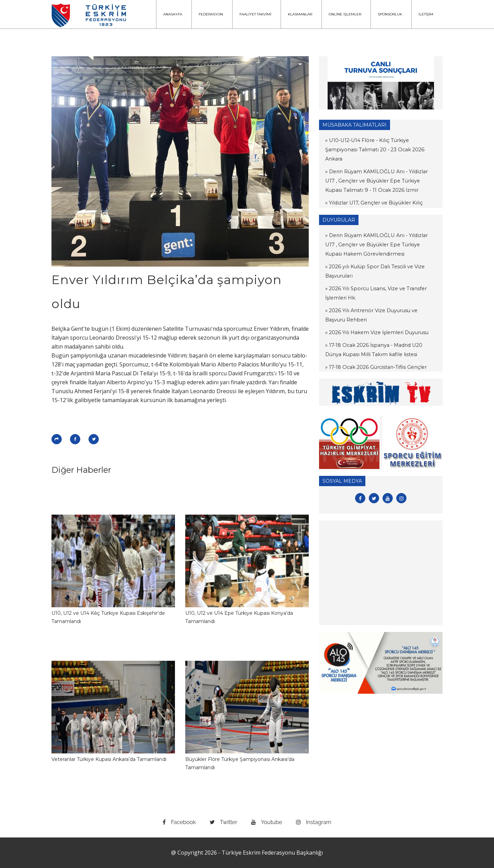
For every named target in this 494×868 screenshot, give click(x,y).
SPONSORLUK (390, 14)
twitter (224, 822)
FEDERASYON (211, 14)
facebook (179, 822)
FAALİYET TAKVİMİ (255, 14)
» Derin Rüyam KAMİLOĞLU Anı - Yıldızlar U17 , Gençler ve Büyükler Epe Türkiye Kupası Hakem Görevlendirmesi (381, 245)
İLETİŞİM (426, 14)
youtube (267, 822)
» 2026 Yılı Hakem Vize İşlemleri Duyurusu (375, 332)
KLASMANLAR (300, 14)
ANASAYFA (173, 14)
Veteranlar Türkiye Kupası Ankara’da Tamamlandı (109, 759)
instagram (314, 822)
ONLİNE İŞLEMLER (345, 14)
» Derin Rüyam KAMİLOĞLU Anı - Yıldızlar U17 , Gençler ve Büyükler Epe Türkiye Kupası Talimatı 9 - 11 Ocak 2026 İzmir (381, 172)
